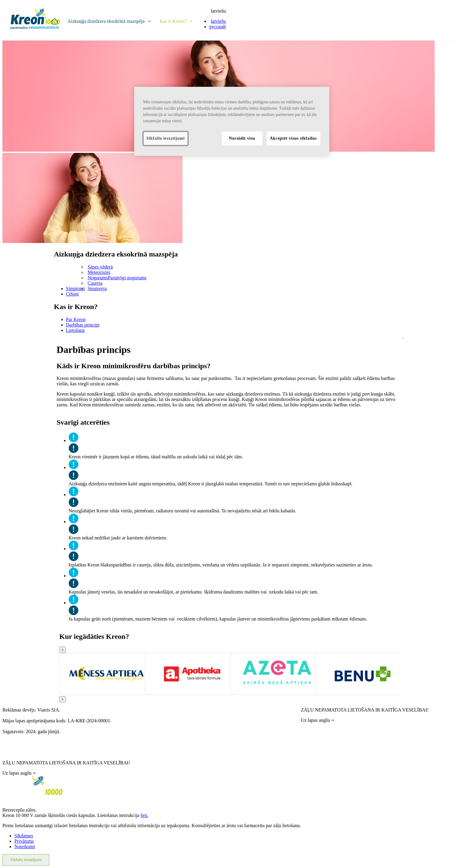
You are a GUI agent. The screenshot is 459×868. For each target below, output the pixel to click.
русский (217, 27)
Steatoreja (97, 288)
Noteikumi (25, 847)
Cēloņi (72, 294)
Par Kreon (76, 319)
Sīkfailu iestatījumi (26, 860)
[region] (232, 121)
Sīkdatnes (24, 836)
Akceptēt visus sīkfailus (293, 138)
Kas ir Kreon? (176, 21)
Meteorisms (99, 272)
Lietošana (75, 330)
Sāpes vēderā (100, 267)
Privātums (24, 841)
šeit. (144, 815)
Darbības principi (83, 325)
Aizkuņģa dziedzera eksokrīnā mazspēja (109, 21)
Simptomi (75, 288)
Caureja (95, 283)
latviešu (218, 11)
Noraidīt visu (242, 138)
